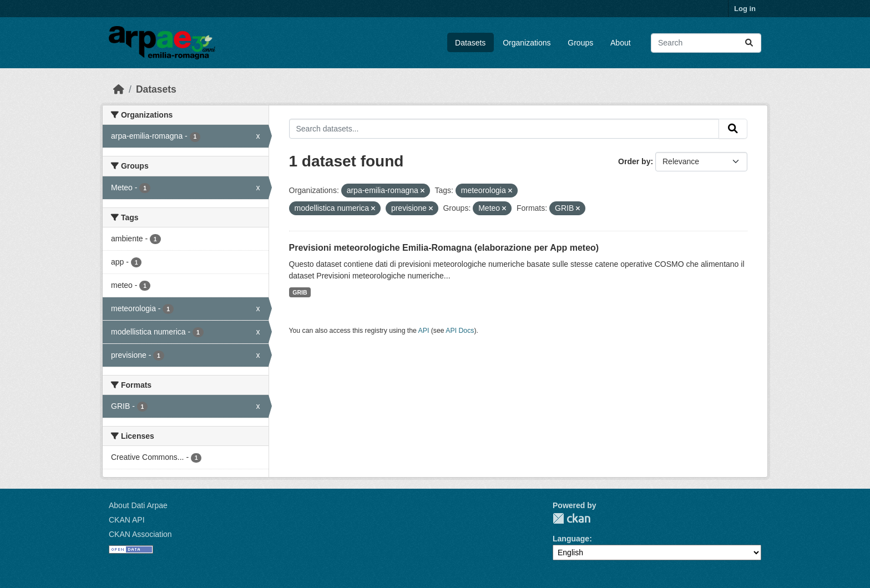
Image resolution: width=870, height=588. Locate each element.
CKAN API (127, 520)
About (621, 43)
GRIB (300, 292)
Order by (634, 161)
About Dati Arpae (138, 505)
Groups (580, 43)
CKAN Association (140, 534)
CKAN (571, 518)
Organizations (527, 43)
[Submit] (749, 43)
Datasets (470, 43)
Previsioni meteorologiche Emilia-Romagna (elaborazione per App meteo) (444, 248)
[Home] (119, 89)
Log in (745, 9)
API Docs (460, 331)
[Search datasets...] (706, 43)
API (424, 331)
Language (571, 539)
